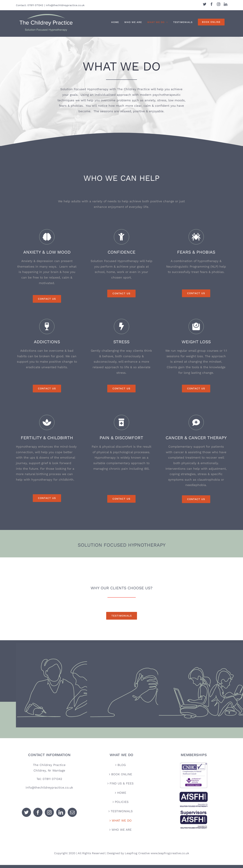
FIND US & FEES (122, 786)
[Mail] (72, 815)
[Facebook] (38, 815)
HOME (122, 796)
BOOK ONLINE (122, 777)
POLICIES (122, 805)
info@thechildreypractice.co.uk (65, 5)
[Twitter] (26, 815)
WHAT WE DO (122, 823)
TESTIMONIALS (122, 814)
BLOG (122, 768)
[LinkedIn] (61, 815)
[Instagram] (49, 815)
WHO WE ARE (122, 833)
